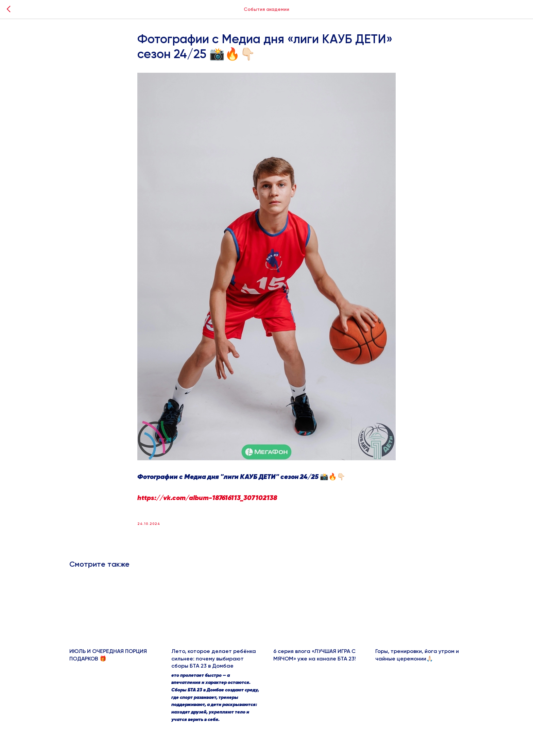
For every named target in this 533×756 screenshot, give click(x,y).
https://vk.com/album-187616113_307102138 (207, 498)
